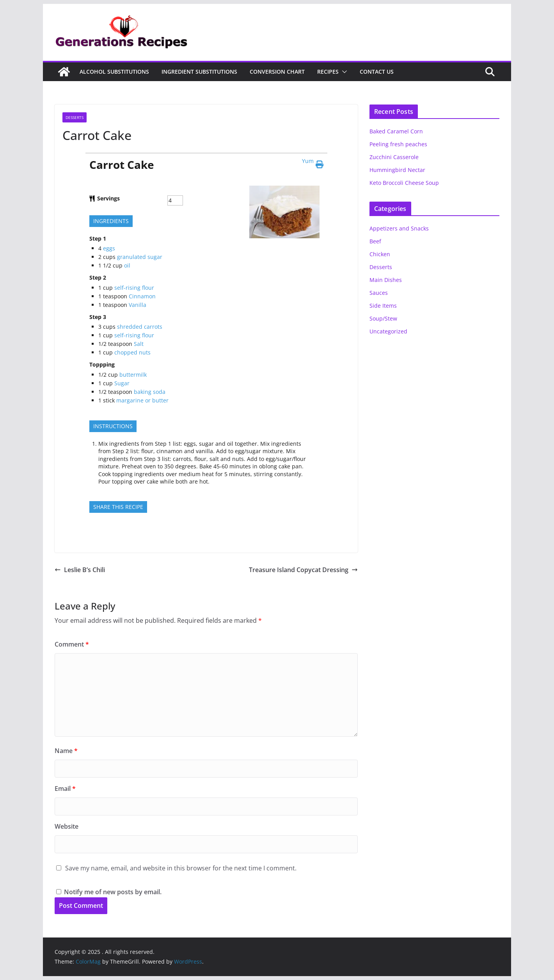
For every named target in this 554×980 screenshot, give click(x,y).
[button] (343, 72)
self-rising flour (134, 288)
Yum (308, 161)
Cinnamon (142, 296)
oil (127, 265)
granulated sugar (140, 257)
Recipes (328, 72)
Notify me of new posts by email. (113, 892)
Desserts (75, 117)
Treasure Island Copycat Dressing (303, 570)
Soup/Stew (383, 318)
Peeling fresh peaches (398, 144)
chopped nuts (132, 352)
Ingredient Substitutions (199, 72)
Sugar (122, 383)
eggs (109, 248)
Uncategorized (388, 331)
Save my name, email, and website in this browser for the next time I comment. (181, 868)
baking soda (150, 392)
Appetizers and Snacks (399, 228)
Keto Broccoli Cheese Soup (404, 183)
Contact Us (377, 72)
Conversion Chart (277, 72)
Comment (72, 644)
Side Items (383, 306)
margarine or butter (142, 400)
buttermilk (133, 375)
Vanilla (138, 305)
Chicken (380, 254)
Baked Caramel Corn (396, 131)
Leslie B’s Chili (80, 570)
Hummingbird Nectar (397, 170)
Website (67, 826)
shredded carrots (140, 327)
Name (66, 751)
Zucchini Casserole (394, 157)
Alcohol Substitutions (114, 72)
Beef (375, 241)
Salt (139, 344)
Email (65, 789)
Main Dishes (386, 280)
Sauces (379, 293)
